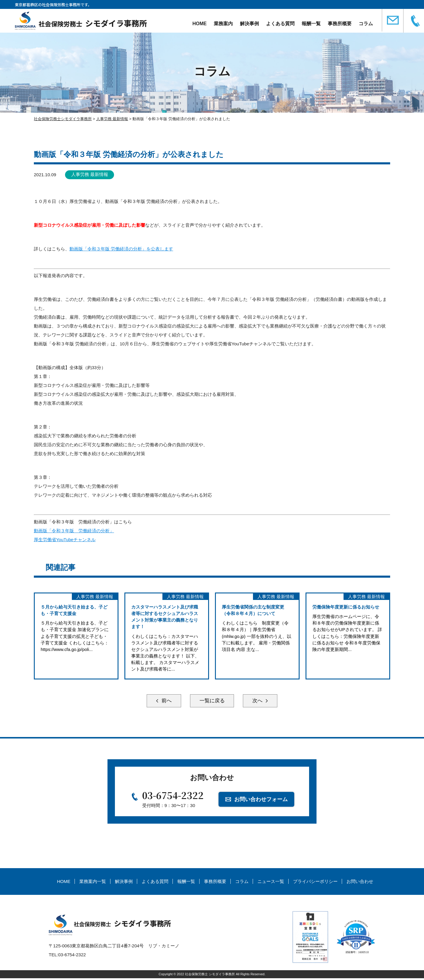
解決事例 (249, 24)
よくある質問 (280, 24)
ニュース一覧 (271, 883)
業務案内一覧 (93, 883)
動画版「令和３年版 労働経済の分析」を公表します (121, 249)
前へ (162, 702)
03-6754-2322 (173, 797)
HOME (200, 24)
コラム (366, 24)
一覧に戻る (212, 702)
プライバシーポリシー (315, 883)
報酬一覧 (311, 24)
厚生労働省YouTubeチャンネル (65, 539)
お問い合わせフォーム (262, 800)
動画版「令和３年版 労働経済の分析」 (74, 530)
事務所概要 (340, 24)
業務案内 (223, 24)
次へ (262, 702)
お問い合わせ (360, 883)
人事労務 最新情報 (90, 175)
